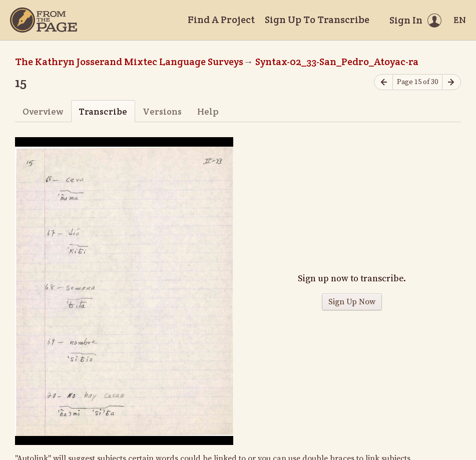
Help (208, 111)
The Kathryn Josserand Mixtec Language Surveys (129, 62)
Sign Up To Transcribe (317, 20)
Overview (43, 111)
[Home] (44, 20)
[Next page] (451, 82)
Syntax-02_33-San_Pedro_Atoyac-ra (337, 62)
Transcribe (103, 111)
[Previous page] (383, 82)
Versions (162, 111)
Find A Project (221, 20)
